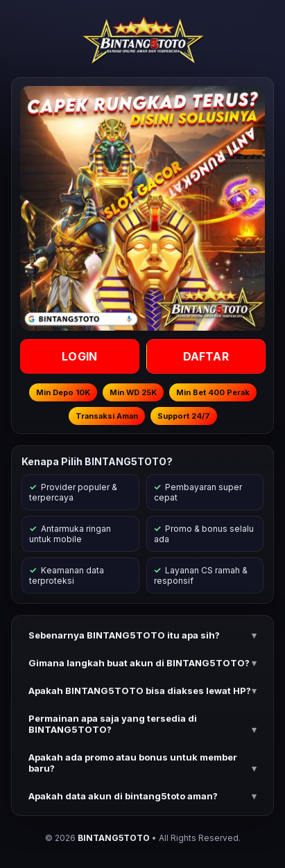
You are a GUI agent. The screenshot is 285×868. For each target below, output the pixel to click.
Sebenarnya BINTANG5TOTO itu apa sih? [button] (124, 635)
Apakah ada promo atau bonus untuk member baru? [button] (133, 763)
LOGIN (79, 356)
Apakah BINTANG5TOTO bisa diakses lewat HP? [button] (140, 691)
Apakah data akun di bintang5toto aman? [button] (123, 796)
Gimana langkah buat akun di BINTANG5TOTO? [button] (139, 663)
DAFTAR (205, 356)
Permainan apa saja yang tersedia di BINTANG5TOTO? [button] (113, 724)
